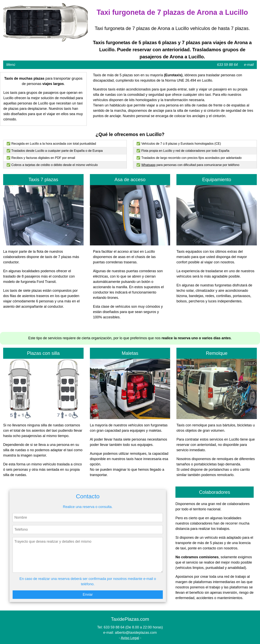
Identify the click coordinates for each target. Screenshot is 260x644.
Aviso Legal (130, 638)
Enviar (88, 595)
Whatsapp (148, 165)
